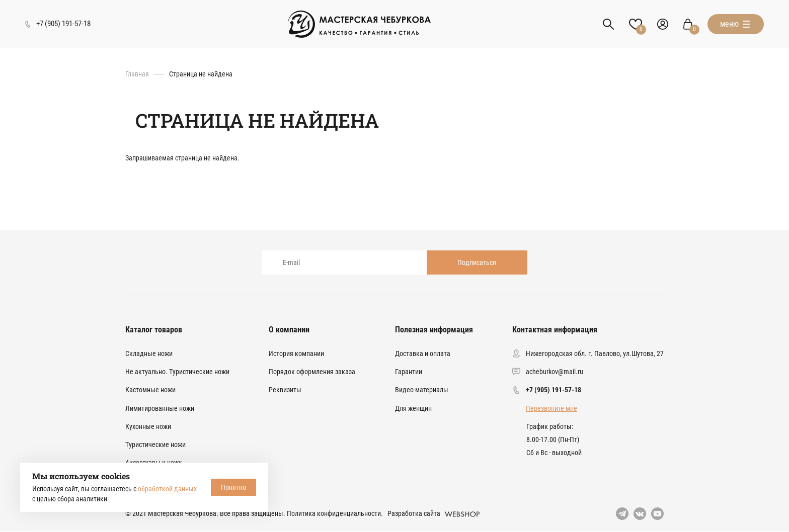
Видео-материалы (422, 390)
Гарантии (409, 372)
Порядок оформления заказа (312, 372)
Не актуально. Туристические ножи (177, 372)
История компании (296, 353)
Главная (137, 74)
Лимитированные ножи (160, 408)
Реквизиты (285, 390)
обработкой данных (167, 489)
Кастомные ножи (150, 390)
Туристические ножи (155, 445)
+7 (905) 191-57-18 (554, 390)
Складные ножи (149, 353)
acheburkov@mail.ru (555, 372)
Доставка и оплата (423, 353)
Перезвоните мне (551, 408)
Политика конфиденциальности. (335, 513)
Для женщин (413, 408)
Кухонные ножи (148, 426)
